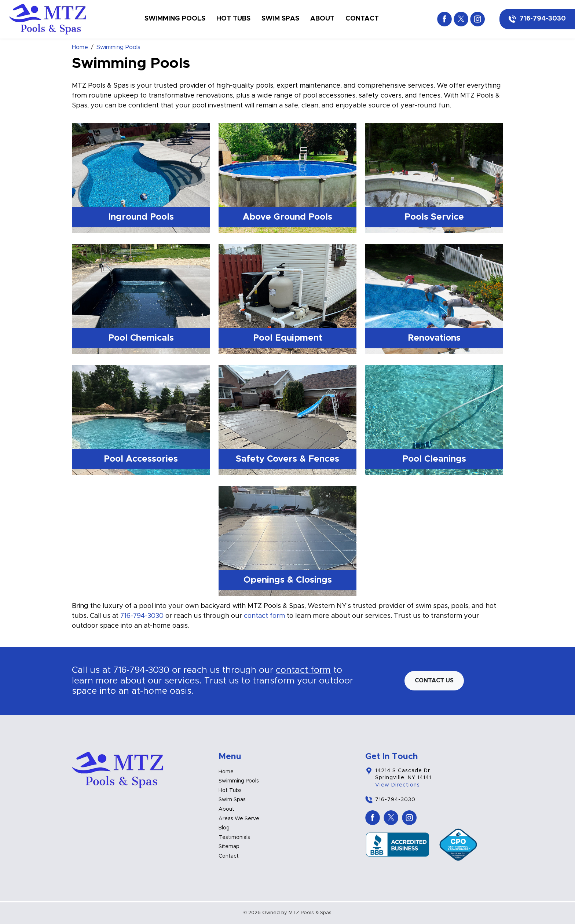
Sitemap (229, 847)
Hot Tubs (233, 19)
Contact (362, 19)
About (322, 19)
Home (226, 772)
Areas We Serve (239, 819)
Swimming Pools (175, 19)
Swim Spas (280, 19)
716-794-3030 (543, 19)
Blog (224, 828)
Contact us (434, 681)
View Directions (398, 785)
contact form (264, 616)
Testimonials (234, 837)
